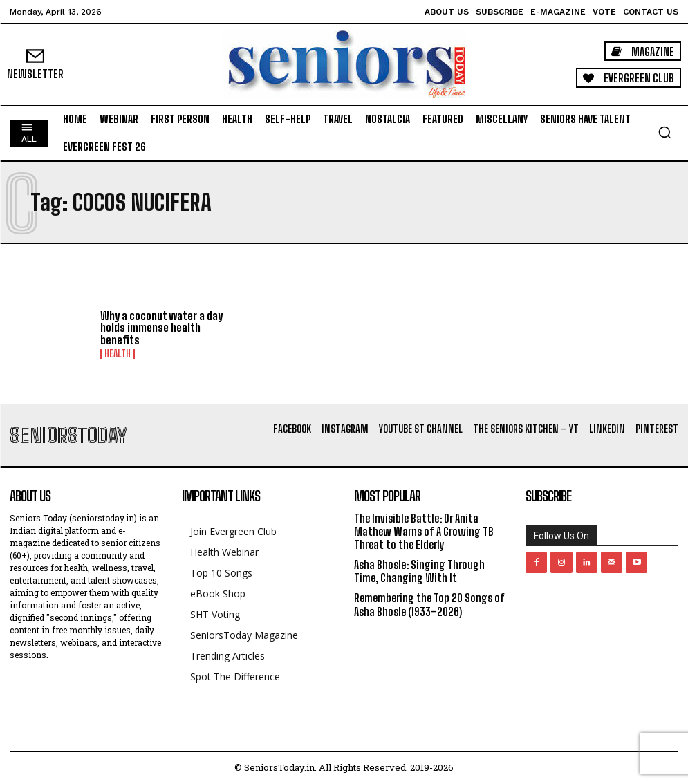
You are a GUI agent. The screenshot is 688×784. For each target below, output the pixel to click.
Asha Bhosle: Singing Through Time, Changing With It (419, 571)
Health (118, 354)
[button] (664, 132)
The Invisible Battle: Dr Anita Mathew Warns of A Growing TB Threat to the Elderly (424, 531)
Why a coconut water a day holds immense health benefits (161, 328)
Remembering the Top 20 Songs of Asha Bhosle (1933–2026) (429, 604)
